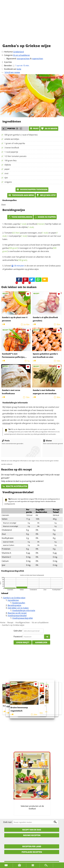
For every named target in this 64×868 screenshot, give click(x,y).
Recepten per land (32, 846)
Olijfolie (8, 165)
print (34, 128)
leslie (19, 69)
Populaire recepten (32, 852)
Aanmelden (41, 642)
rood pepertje (18, 236)
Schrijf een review (12, 72)
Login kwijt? (23, 642)
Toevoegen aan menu (21, 195)
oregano (8, 182)
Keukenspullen (19, 603)
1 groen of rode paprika (15, 143)
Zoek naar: (8, 822)
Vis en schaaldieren (21, 55)
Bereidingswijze (14, 605)
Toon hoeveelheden (20, 217)
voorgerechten (23, 59)
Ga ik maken (49, 128)
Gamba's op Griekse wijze (14, 598)
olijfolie (27, 227)
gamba (10, 248)
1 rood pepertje (11, 152)
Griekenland (19, 52)
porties (9, 62)
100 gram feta (10, 160)
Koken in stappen (45, 217)
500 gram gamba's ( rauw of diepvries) (21, 135)
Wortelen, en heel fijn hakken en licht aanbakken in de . (32, 226)
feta (21, 260)
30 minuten (18, 266)
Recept (10, 623)
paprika (20, 224)
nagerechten (38, 59)
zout (6, 173)
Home (3, 623)
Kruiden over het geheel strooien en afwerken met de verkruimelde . (27, 258)
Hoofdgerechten (23, 623)
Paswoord (18, 637)
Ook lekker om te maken (18, 608)
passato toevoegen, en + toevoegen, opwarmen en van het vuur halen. (32, 236)
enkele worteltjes (12, 139)
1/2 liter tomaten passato (15, 156)
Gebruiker (18, 631)
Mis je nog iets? (46, 195)
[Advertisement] (32, 24)
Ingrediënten (13, 600)
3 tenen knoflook (12, 148)
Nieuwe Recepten (32, 835)
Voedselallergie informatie (24, 610)
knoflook (37, 224)
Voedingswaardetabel (17, 616)
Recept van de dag (32, 830)
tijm (6, 178)
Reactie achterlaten (15, 486)
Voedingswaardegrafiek (23, 618)
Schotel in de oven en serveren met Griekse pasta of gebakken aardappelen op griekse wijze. (31, 267)
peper (7, 169)
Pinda (6, 441)
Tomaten (12, 233)
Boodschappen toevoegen (32, 189)
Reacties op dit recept (17, 613)
